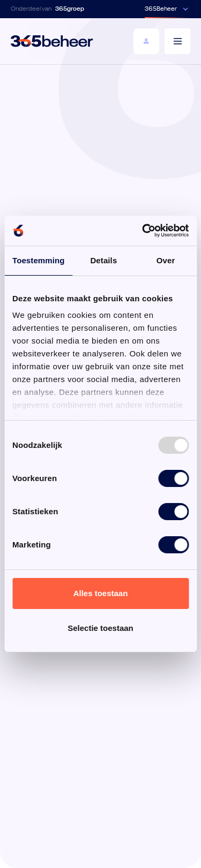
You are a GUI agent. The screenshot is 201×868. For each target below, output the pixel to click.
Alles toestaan (101, 593)
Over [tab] (166, 260)
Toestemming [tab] (39, 260)
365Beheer (161, 9)
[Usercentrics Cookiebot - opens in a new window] (143, 231)
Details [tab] (103, 260)
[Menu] (177, 41)
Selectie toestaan (100, 628)
